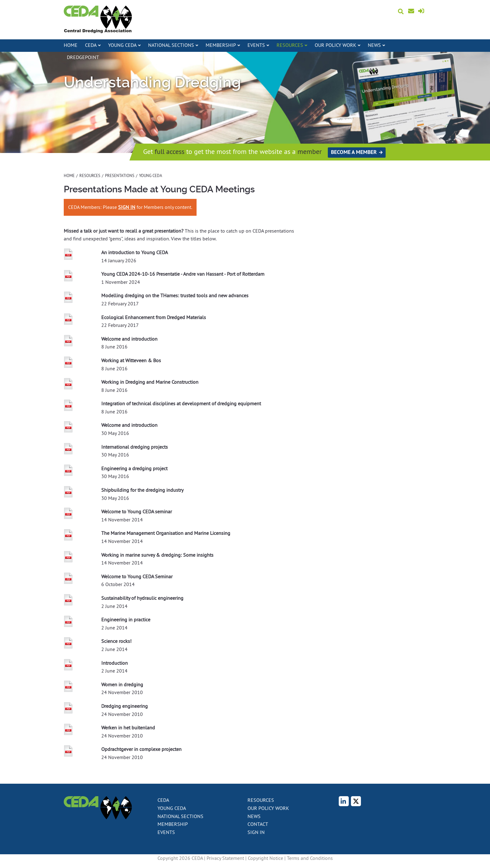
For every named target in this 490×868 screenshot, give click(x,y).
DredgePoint (83, 57)
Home (71, 45)
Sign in (422, 12)
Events (166, 832)
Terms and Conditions (310, 858)
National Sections (180, 816)
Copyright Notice (265, 858)
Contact (415, 11)
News (254, 816)
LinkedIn (347, 802)
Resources (90, 175)
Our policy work (268, 808)
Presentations (120, 175)
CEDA (163, 800)
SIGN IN (127, 207)
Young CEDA (172, 808)
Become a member (354, 152)
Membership (173, 824)
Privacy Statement (225, 858)
